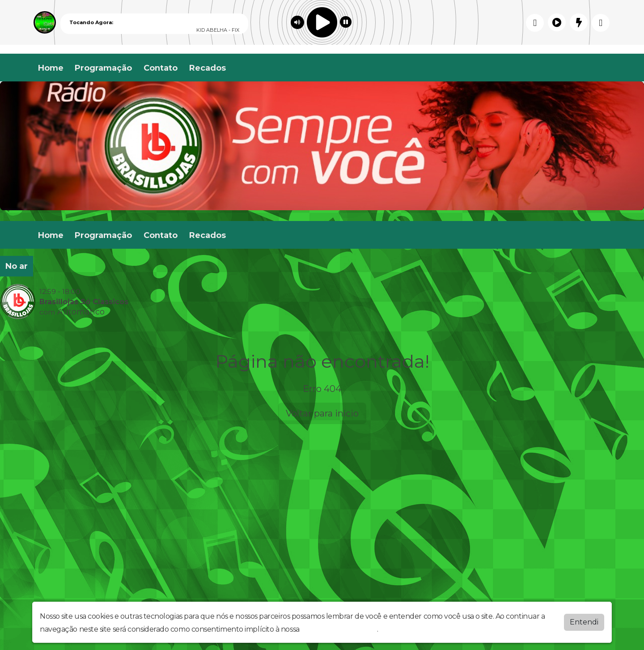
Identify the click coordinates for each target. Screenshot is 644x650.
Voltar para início (322, 413)
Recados (208, 68)
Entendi (584, 622)
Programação (103, 68)
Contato (161, 68)
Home (51, 68)
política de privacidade (339, 629)
